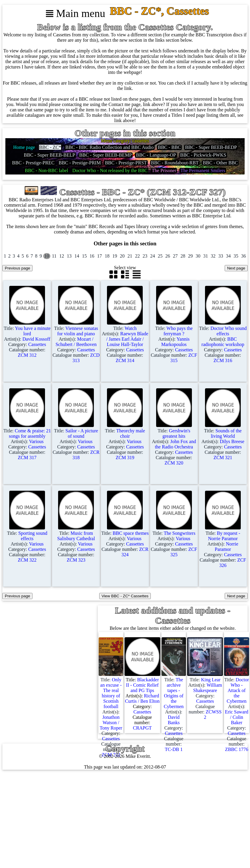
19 (115, 256)
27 (175, 256)
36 (243, 256)
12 (62, 256)
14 (77, 256)
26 (168, 256)
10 (47, 256)
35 (236, 256)
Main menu (76, 13)
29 (190, 256)
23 (145, 256)
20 (122, 256)
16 (92, 256)
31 (206, 256)
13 (69, 256)
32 (213, 256)
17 (100, 256)
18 (107, 256)
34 (228, 256)
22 (137, 256)
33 (221, 256)
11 (54, 256)
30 (198, 256)
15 (84, 256)
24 (153, 256)
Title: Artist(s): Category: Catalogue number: (27, 339)
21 (130, 256)
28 (183, 256)
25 (160, 256)
